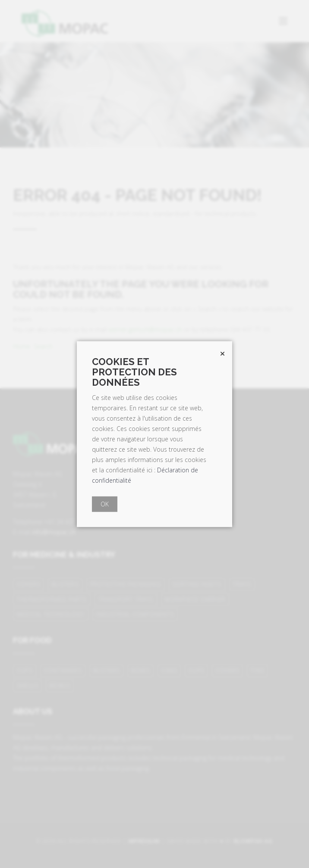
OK (105, 504)
